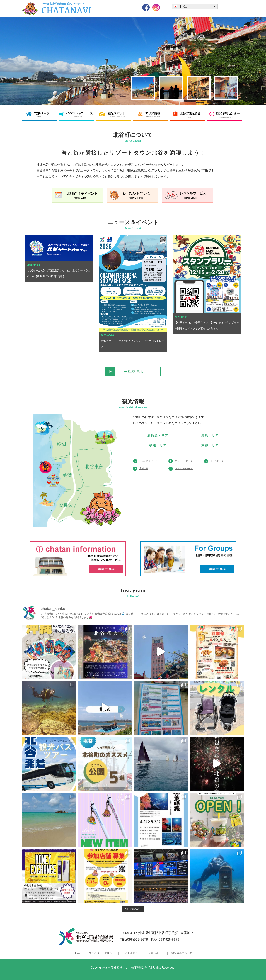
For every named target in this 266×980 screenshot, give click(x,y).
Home (77, 953)
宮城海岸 (144, 469)
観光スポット (115, 115)
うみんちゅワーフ (148, 461)
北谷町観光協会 (188, 115)
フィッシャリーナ (184, 469)
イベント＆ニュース (78, 115)
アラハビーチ (217, 461)
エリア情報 (151, 115)
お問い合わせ (156, 953)
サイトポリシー (131, 953)
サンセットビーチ (184, 461)
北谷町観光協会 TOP (41, 115)
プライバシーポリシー (102, 953)
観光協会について (182, 953)
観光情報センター (225, 115)
